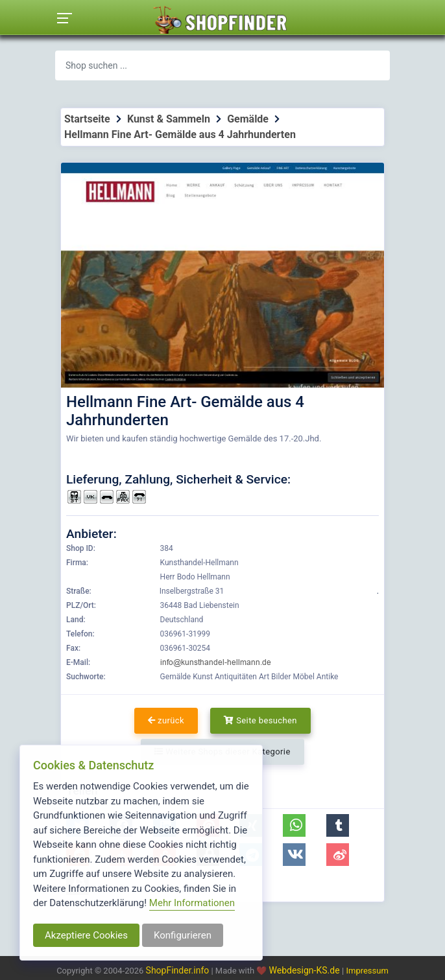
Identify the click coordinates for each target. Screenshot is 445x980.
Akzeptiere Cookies (86, 935)
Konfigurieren (183, 935)
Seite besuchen (260, 720)
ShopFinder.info (178, 970)
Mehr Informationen (192, 903)
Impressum (367, 971)
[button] (294, 825)
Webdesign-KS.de (306, 970)
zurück (166, 720)
